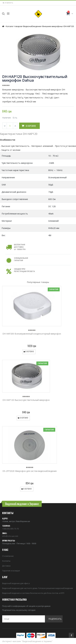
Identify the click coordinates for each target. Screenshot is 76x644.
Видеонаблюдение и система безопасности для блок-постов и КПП (33, 593)
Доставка (6, 566)
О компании (8, 556)
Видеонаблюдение (32, 26)
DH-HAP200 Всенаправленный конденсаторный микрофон (32, 334)
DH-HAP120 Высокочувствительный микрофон (26, 400)
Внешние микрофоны (53, 26)
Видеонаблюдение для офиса (16, 583)
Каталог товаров (14, 26)
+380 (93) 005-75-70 (10, 529)
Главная (3, 26)
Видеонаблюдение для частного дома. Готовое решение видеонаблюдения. (38, 588)
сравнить (9, 3)
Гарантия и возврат (11, 571)
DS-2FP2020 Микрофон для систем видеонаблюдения (30, 471)
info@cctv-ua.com (10, 536)
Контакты (6, 561)
